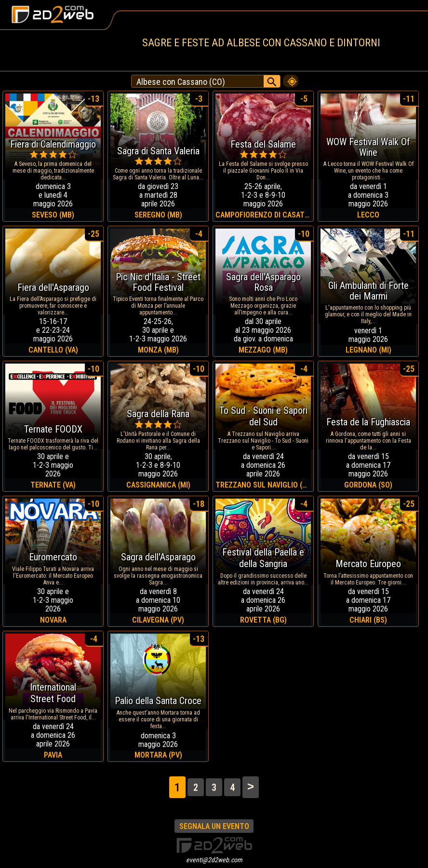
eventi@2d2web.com (214, 860)
